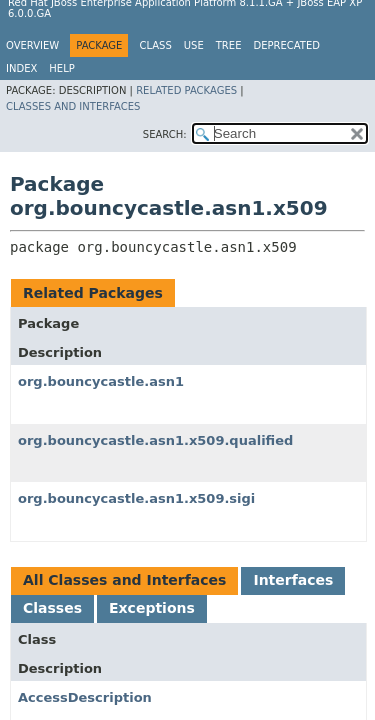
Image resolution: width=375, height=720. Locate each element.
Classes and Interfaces (73, 106)
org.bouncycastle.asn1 (101, 381)
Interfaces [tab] (293, 580)
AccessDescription (85, 697)
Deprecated (286, 45)
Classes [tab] (52, 608)
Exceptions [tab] (152, 608)
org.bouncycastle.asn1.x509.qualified (155, 440)
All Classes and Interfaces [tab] (124, 580)
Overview (32, 45)
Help (61, 68)
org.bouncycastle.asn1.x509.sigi (136, 498)
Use (194, 45)
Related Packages (186, 90)
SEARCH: (165, 134)
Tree (229, 45)
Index (21, 68)
